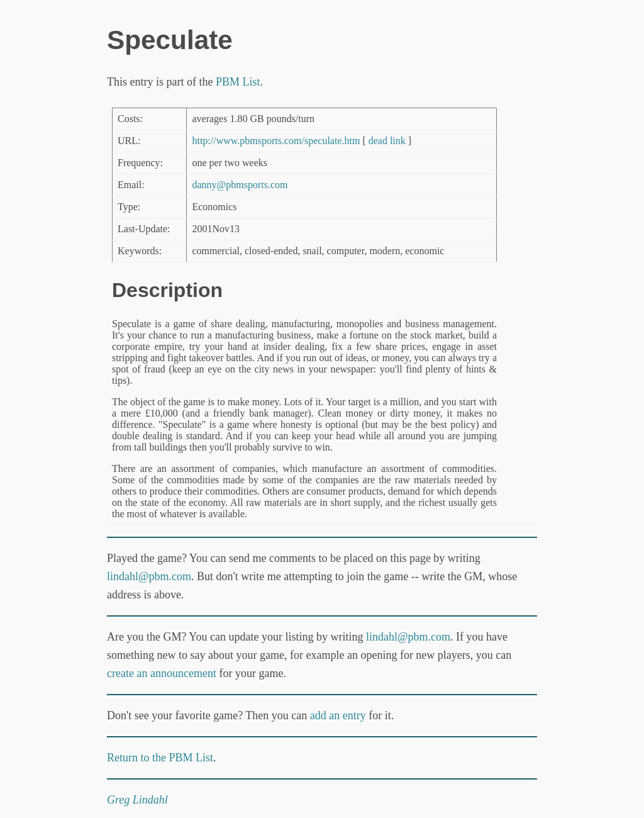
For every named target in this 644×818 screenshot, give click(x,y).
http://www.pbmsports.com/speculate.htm (276, 141)
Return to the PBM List (160, 758)
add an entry (338, 715)
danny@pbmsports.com (240, 185)
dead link (387, 141)
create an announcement (162, 673)
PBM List (238, 82)
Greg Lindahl (137, 800)
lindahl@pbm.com (149, 576)
